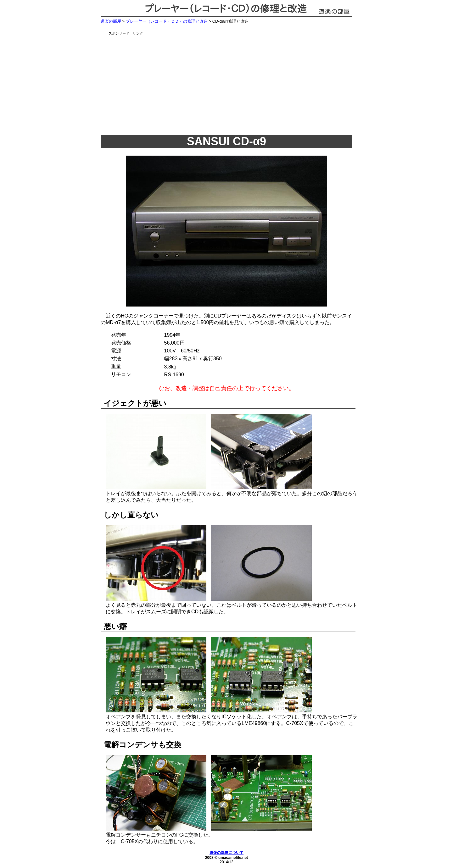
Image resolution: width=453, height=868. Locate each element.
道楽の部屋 (111, 21)
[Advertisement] (234, 83)
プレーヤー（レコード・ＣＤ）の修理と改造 (167, 21)
